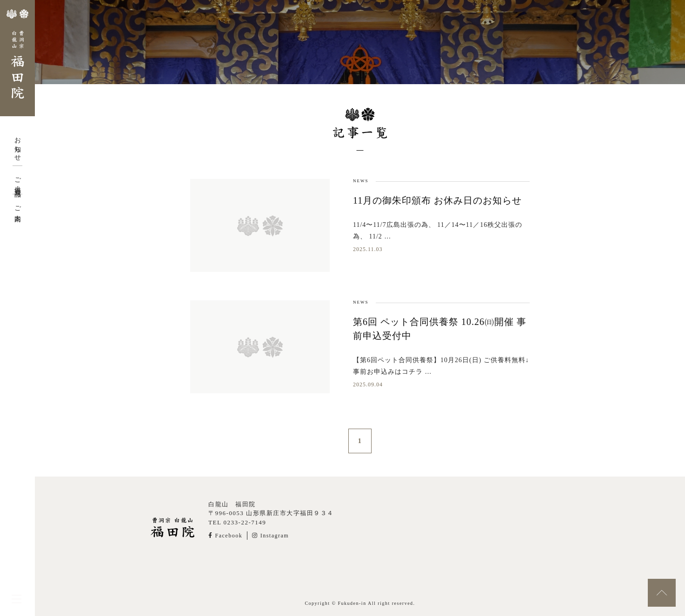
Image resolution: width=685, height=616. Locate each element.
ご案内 (17, 206)
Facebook (225, 536)
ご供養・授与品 (17, 180)
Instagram (270, 536)
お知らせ (17, 146)
